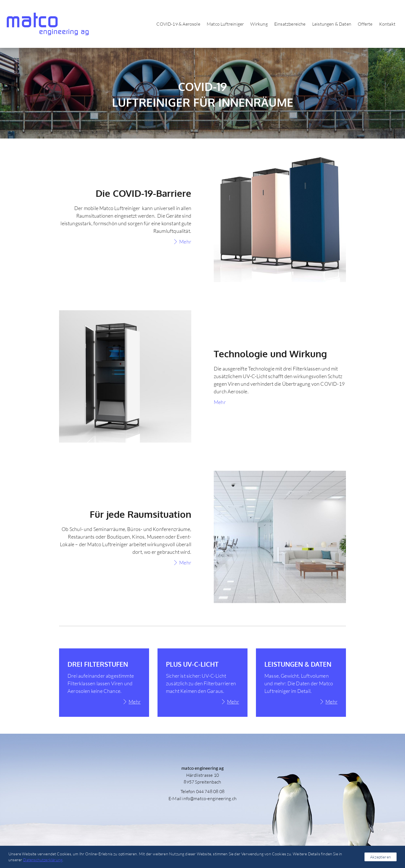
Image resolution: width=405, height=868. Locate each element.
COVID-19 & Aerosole (176, 24)
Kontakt (386, 24)
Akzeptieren (381, 857)
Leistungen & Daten (330, 24)
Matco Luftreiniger (224, 24)
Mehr (185, 242)
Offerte (363, 24)
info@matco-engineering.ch (209, 798)
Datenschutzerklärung (43, 860)
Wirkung (257, 24)
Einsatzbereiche (288, 24)
